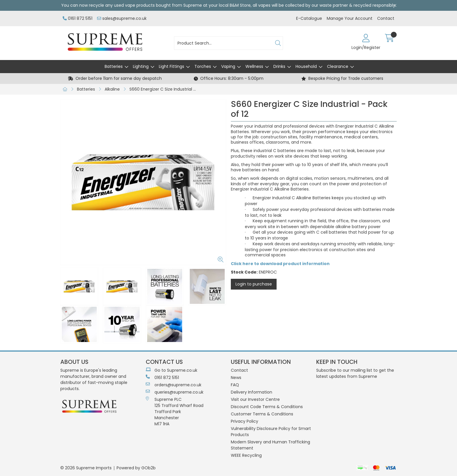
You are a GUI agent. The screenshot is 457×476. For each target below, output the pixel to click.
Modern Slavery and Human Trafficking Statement (270, 445)
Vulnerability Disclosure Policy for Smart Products (271, 432)
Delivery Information (252, 392)
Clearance (338, 66)
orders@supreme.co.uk (174, 385)
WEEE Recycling (246, 455)
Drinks (279, 66)
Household (306, 66)
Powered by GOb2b (136, 468)
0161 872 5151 (78, 18)
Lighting (141, 66)
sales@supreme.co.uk (122, 18)
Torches (203, 66)
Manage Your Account (350, 18)
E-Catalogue (309, 18)
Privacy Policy (245, 421)
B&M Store (240, 5)
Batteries (114, 66)
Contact (386, 18)
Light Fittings (172, 66)
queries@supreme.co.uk (175, 392)
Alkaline (112, 89)
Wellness (254, 66)
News (236, 378)
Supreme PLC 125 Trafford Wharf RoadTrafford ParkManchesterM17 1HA (175, 412)
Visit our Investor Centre (255, 399)
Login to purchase (254, 284)
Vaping (228, 66)
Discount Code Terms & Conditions (267, 407)
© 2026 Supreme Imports (86, 468)
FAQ (235, 385)
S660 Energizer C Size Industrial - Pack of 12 (165, 89)
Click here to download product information (280, 264)
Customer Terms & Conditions (262, 414)
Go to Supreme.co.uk (172, 370)
